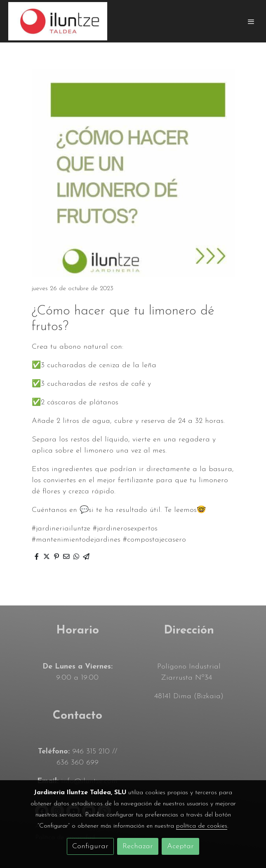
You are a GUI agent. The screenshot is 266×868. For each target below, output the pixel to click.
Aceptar (180, 846)
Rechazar (138, 846)
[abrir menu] (251, 21)
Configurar (90, 846)
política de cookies (202, 826)
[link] (58, 21)
